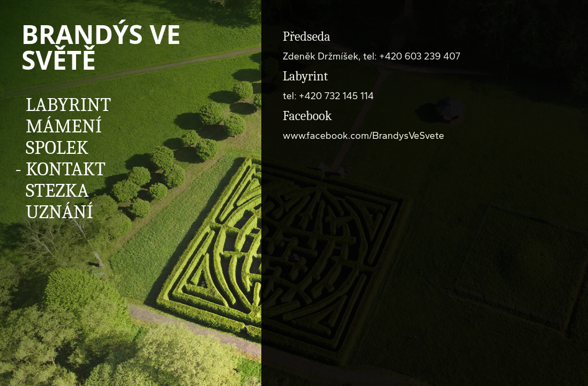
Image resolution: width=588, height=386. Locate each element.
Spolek (57, 148)
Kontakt (66, 169)
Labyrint (68, 105)
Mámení (64, 126)
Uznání (59, 212)
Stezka (57, 191)
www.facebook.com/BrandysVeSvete (363, 136)
